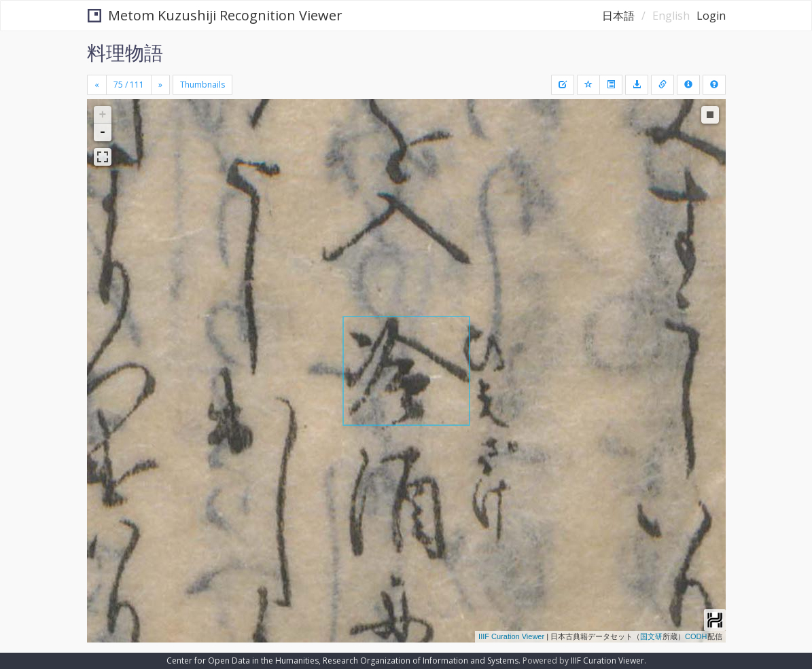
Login (711, 16)
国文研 (651, 636)
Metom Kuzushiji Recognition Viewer (215, 15)
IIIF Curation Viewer (511, 636)
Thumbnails (202, 85)
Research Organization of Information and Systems (421, 661)
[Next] (160, 85)
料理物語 (125, 52)
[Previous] (97, 85)
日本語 (618, 16)
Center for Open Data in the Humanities (243, 661)
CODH (696, 636)
